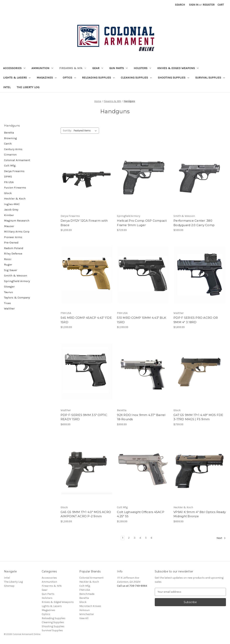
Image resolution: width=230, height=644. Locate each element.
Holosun (85, 610)
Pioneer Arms (13, 237)
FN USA (9, 182)
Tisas (8, 303)
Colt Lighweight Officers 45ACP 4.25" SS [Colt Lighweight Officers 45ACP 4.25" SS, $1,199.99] (141, 514)
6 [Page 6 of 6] (151, 538)
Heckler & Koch (15, 199)
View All (84, 618)
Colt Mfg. (10, 166)
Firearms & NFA (73, 68)
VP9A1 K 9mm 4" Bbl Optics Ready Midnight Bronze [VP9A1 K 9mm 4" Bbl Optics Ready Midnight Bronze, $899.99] (200, 514)
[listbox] (86, 131)
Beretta (9, 133)
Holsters (142, 68)
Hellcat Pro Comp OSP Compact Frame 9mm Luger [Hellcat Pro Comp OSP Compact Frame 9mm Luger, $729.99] (142, 223)
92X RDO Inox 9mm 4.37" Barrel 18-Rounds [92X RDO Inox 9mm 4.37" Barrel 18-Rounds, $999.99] (141, 417)
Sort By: (67, 131)
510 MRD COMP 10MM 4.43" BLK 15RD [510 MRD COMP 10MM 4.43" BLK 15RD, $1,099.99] (142, 320)
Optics (69, 78)
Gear (98, 68)
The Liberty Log (28, 87)
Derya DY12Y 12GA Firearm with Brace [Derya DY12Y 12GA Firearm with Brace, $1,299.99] (84, 223)
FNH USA (85, 590)
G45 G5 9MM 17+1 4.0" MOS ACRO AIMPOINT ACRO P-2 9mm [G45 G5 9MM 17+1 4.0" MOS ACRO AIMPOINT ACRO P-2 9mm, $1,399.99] (86, 514)
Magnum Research (17, 221)
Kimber (9, 215)
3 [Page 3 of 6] (135, 538)
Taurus (8, 292)
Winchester (87, 614)
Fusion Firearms (15, 188)
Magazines (47, 78)
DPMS (8, 177)
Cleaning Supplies (136, 78)
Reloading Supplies (98, 78)
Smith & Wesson (16, 276)
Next (221, 538)
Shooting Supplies (173, 78)
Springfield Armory (17, 281)
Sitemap (9, 586)
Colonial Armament (17, 160)
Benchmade (87, 594)
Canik (8, 144)
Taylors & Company (17, 297)
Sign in (194, 5)
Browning (11, 138)
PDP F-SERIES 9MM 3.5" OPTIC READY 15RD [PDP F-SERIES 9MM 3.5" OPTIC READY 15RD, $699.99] (84, 417)
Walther (9, 308)
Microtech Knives (90, 606)
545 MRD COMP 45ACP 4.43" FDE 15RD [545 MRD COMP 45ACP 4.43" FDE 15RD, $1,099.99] (86, 320)
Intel (7, 87)
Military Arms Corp (17, 232)
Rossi (8, 259)
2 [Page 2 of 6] (129, 538)
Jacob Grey (11, 210)
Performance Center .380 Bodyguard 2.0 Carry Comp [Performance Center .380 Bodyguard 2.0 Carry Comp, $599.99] (194, 223)
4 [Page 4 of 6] (140, 538)
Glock (8, 193)
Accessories (14, 68)
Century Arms (13, 149)
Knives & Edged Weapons (178, 68)
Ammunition (42, 68)
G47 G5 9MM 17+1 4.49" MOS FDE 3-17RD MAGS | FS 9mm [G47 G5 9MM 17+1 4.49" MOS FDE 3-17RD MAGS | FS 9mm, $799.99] (198, 417)
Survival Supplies (210, 78)
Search (180, 5)
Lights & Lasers (17, 78)
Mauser (9, 226)
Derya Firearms (14, 171)
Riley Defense (13, 254)
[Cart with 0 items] (221, 5)
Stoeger (9, 287)
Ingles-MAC (12, 204)
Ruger (8, 265)
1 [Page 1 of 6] (123, 538)
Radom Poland (14, 248)
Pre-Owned (11, 243)
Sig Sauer (11, 270)
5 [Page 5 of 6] (146, 538)
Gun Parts (118, 68)
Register (209, 5)
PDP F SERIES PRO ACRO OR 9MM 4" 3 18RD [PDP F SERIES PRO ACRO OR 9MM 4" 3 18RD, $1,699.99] (196, 320)
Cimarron (10, 155)
